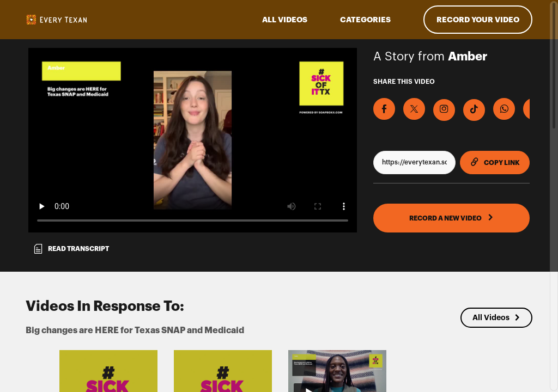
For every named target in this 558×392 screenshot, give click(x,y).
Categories (365, 20)
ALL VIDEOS (285, 20)
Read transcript (71, 249)
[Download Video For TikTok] (474, 110)
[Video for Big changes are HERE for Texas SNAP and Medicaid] (193, 140)
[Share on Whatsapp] (504, 109)
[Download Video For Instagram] (444, 110)
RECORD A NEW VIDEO (451, 218)
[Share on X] (414, 109)
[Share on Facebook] (384, 109)
